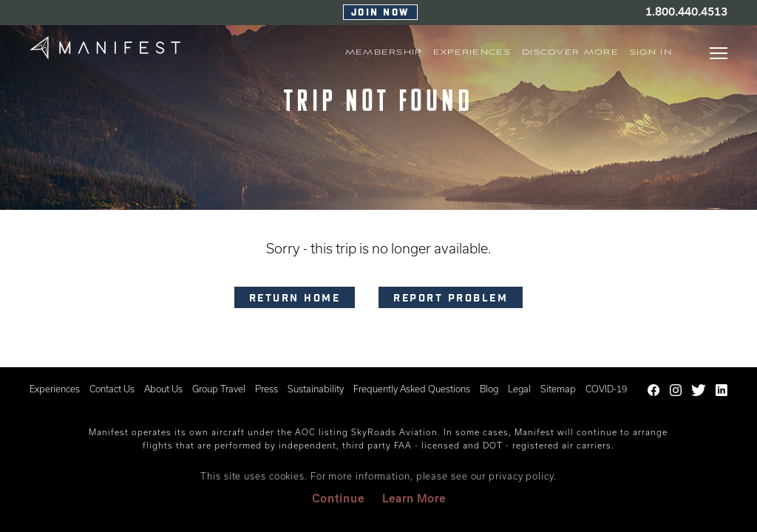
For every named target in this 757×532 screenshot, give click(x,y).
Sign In (651, 53)
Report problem (451, 299)
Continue (338, 498)
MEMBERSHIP (384, 53)
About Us (163, 389)
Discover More (570, 53)
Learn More (414, 498)
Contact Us (112, 389)
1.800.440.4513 (686, 11)
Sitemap (558, 389)
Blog (489, 389)
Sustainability (316, 389)
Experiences (55, 389)
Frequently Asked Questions (412, 389)
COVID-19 (606, 389)
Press (267, 389)
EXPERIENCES (472, 53)
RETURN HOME (295, 299)
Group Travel (219, 389)
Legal (519, 389)
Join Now (380, 13)
